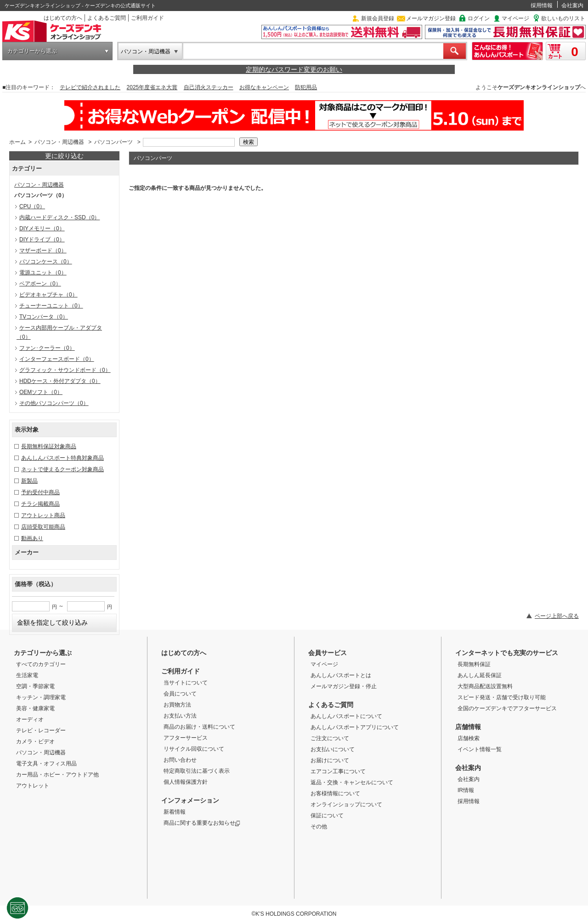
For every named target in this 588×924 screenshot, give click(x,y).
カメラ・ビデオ (35, 741)
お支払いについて (333, 749)
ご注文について (330, 738)
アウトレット (33, 786)
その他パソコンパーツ (54, 403)
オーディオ (30, 719)
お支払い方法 (180, 716)
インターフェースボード (57, 359)
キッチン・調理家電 (41, 697)
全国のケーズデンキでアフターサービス (507, 708)
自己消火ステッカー (209, 87)
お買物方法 (177, 705)
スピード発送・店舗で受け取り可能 (502, 697)
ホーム (17, 142)
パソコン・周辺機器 (146, 51)
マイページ (515, 18)
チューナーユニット (51, 306)
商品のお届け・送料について (199, 727)
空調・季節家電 (35, 686)
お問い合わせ (180, 760)
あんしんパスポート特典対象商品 (62, 458)
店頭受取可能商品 (43, 527)
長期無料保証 (474, 664)
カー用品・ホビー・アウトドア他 (57, 775)
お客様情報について (335, 793)
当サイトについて (186, 683)
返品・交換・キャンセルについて (352, 782)
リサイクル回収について (194, 749)
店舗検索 (469, 738)
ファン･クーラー (47, 348)
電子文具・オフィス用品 (46, 764)
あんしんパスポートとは (341, 675)
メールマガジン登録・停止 (344, 686)
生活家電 (27, 675)
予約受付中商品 (40, 492)
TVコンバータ (44, 317)
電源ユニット (43, 273)
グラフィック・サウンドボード (65, 370)
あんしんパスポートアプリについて (355, 727)
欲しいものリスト (563, 18)
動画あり (32, 538)
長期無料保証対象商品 (49, 446)
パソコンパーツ (113, 142)
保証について (327, 816)
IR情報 (466, 790)
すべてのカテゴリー (41, 664)
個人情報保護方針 (186, 782)
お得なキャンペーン (264, 87)
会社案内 (572, 6)
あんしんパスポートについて (346, 716)
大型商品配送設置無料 (485, 686)
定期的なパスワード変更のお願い (294, 69)
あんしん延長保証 (480, 675)
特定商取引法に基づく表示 (197, 771)
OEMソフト (41, 392)
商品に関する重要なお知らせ (202, 823)
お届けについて (330, 760)
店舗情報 (468, 727)
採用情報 (542, 6)
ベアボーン (40, 284)
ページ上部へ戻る (557, 616)
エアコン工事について (338, 771)
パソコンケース (46, 262)
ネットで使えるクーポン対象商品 (62, 469)
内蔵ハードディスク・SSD (59, 217)
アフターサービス (186, 738)
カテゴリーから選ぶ (32, 51)
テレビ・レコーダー (41, 730)
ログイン (479, 18)
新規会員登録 (378, 18)
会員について (180, 694)
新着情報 (175, 812)
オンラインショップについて (346, 804)
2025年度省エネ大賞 (152, 87)
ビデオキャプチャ (48, 295)
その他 (319, 827)
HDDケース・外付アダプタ (60, 381)
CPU (32, 206)
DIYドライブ (42, 240)
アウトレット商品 (43, 515)
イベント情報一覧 (480, 749)
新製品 (29, 481)
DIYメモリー (42, 228)
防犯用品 (306, 87)
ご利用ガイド (147, 18)
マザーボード (43, 251)
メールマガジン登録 (431, 18)
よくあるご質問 (107, 18)
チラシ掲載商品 (40, 504)
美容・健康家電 (35, 708)
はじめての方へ (63, 18)
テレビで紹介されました (90, 87)
